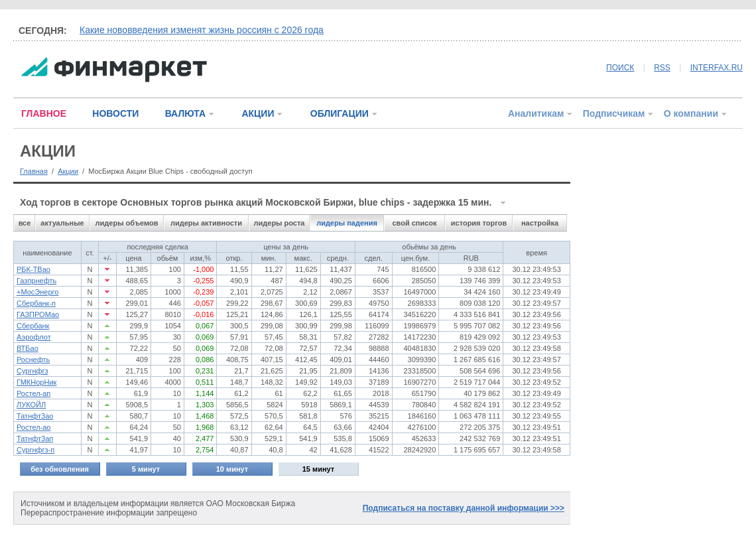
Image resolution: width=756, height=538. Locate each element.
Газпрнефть (36, 281)
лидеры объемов (127, 223)
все (25, 223)
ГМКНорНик (36, 382)
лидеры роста (280, 223)
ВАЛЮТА (185, 113)
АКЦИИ (258, 113)
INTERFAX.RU (717, 68)
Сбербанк (33, 326)
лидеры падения (347, 223)
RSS (662, 68)
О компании (691, 113)
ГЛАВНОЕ (44, 113)
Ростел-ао (33, 427)
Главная (34, 171)
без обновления (60, 469)
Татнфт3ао (35, 416)
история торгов (479, 223)
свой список (414, 223)
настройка (540, 223)
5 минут (146, 469)
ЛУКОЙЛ (31, 405)
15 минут (318, 469)
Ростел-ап (33, 393)
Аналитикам (536, 113)
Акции (68, 171)
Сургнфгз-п (35, 450)
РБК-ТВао (33, 269)
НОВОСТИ (115, 113)
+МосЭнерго (37, 292)
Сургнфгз (32, 371)
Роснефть (33, 360)
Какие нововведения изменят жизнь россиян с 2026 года (202, 30)
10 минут (232, 469)
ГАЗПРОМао (38, 314)
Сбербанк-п (36, 303)
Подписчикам (614, 113)
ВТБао (28, 348)
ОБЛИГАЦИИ (340, 113)
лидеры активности (206, 223)
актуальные (62, 223)
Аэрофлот (34, 337)
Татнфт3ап (35, 438)
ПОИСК (620, 68)
